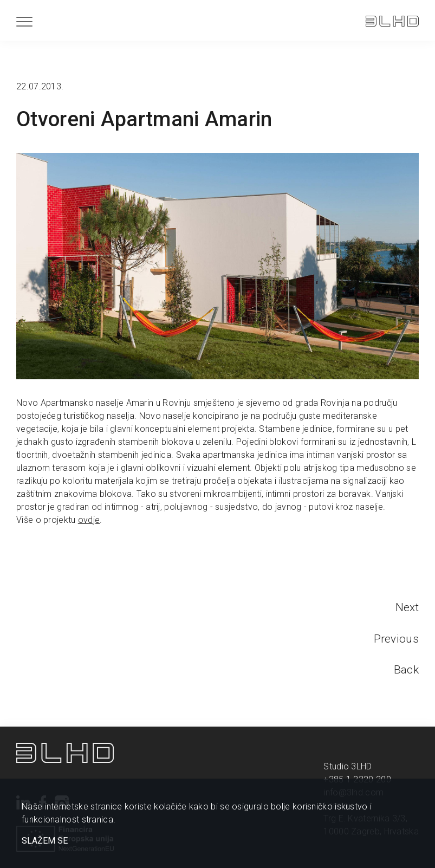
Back (406, 670)
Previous (396, 639)
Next (407, 607)
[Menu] (24, 21)
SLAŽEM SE (45, 841)
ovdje (89, 520)
